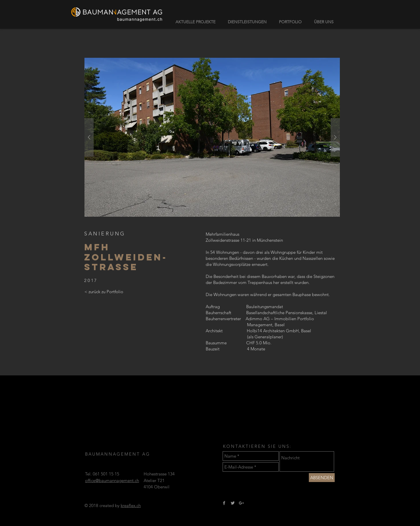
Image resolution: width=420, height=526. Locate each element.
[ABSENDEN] (322, 478)
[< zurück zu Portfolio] (104, 292)
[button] (212, 137)
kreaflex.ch (131, 505)
